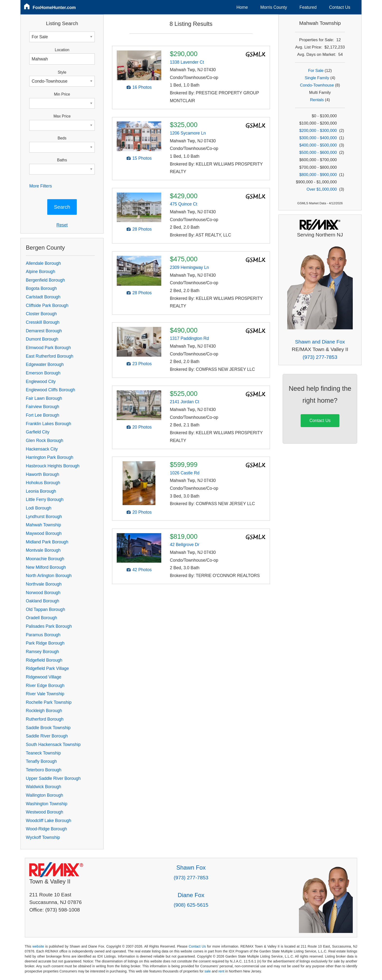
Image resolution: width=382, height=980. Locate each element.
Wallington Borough (44, 795)
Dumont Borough (42, 339)
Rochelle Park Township (49, 702)
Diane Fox (191, 895)
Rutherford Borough (45, 719)
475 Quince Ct (183, 204)
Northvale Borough (44, 584)
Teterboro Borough (44, 770)
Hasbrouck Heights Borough (53, 466)
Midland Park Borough (47, 542)
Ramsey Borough (42, 652)
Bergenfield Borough (45, 280)
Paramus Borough (43, 635)
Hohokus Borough (43, 483)
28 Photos (142, 229)
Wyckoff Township (43, 837)
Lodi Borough (39, 508)
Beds (62, 138)
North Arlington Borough (49, 576)
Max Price (62, 116)
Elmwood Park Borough (48, 348)
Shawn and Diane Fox (320, 342)
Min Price (62, 94)
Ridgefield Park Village (47, 668)
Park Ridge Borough (45, 643)
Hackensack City (42, 449)
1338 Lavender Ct (187, 62)
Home (242, 7)
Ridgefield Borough (44, 660)
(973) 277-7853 (320, 357)
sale (208, 971)
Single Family (317, 78)
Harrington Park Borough (50, 457)
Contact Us (340, 7)
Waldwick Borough (43, 787)
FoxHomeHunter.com (54, 8)
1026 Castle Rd (185, 473)
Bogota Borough (41, 288)
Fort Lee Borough (43, 415)
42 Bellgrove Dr (185, 545)
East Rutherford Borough (50, 356)
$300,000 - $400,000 (318, 138)
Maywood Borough (44, 533)
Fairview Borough (43, 407)
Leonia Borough (41, 491)
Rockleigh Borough (44, 711)
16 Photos (142, 87)
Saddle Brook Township (48, 728)
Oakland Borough (43, 601)
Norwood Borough (43, 593)
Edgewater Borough (45, 364)
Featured (308, 7)
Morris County (274, 7)
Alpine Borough (40, 272)
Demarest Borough (44, 331)
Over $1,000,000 (322, 189)
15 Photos (142, 158)
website (38, 946)
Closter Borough (41, 314)
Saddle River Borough (47, 736)
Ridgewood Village (43, 677)
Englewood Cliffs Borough (50, 390)
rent (221, 971)
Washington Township (47, 804)
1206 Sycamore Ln (188, 133)
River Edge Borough (45, 686)
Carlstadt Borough (43, 297)
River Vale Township (45, 694)
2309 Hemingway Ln (189, 267)
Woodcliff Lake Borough (48, 821)
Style (62, 72)
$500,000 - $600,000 (318, 152)
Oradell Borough (41, 618)
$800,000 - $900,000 (318, 175)
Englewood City (41, 382)
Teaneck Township (43, 753)
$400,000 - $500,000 (318, 145)
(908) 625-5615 (191, 905)
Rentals (317, 100)
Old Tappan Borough (45, 609)
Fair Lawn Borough (44, 398)
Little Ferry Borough (45, 500)
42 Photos (142, 570)
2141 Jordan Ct (184, 402)
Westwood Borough (44, 812)
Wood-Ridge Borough (46, 829)
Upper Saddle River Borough (53, 778)
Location (62, 50)
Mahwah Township (43, 525)
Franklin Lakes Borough (48, 424)
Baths (62, 160)
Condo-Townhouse (317, 85)
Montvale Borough (43, 550)
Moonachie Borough (45, 559)
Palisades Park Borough (49, 626)
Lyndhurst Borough (44, 517)
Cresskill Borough (43, 322)
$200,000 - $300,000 (318, 131)
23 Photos (142, 364)
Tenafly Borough (41, 761)
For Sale (316, 71)
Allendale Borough (43, 263)
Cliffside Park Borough (47, 305)
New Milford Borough (46, 567)
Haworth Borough (43, 474)
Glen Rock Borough (45, 441)
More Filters (41, 186)
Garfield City (38, 432)
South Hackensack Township (53, 745)
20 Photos (142, 427)
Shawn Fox (191, 867)
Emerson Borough (43, 373)
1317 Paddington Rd (189, 338)
